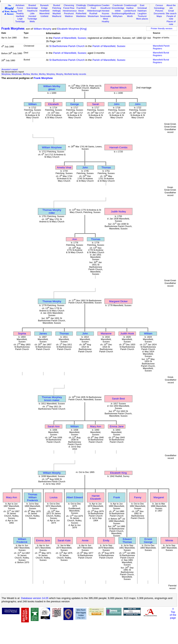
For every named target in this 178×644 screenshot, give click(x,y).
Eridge (44, 8)
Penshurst (69, 13)
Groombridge (118, 8)
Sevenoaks (105, 16)
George (75, 104)
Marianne (106, 333)
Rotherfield (81, 13)
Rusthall (93, 13)
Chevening (69, 5)
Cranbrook (118, 5)
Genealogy (159, 8)
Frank (117, 497)
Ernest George (148, 541)
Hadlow (130, 8)
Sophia (22, 333)
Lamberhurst (130, 11)
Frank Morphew (13, 29)
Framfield (81, 8)
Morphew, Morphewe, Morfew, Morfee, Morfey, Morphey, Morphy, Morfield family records (44, 74)
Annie (85, 540)
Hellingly (57, 11)
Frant (93, 8)
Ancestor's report (10, 69)
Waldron (69, 16)
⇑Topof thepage (173, 613)
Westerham (93, 16)
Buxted (57, 5)
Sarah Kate (64, 540)
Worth (130, 16)
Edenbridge (32, 8)
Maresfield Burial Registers (161, 54)
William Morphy (43, 29)
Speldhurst (130, 13)
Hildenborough (94, 11)
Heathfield (44, 11)
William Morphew (52, 147)
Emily (106, 540)
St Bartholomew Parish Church (67, 46)
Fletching (57, 8)
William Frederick (22, 541)
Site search (171, 13)
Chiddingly (81, 5)
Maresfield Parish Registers (161, 47)
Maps (159, 16)
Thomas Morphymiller (52, 211)
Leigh (20, 19)
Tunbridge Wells (32, 20)
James (43, 333)
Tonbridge (20, 21)
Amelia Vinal (64, 167)
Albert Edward (75, 497)
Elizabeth (54, 104)
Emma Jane (117, 426)
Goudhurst (106, 8)
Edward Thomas (127, 541)
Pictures (159, 11)
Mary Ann (96, 426)
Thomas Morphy (52, 301)
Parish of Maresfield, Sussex (70, 38)
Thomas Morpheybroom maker (52, 399)
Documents (159, 13)
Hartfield (20, 16)
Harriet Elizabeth (96, 497)
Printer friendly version (162, 28)
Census (159, 5)
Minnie (169, 540)
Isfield (118, 11)
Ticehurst (142, 16)
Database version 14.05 (35, 598)
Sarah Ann (54, 426)
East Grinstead (142, 7)
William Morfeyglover (52, 88)
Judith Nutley (118, 212)
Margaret (159, 497)
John (117, 104)
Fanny (138, 497)
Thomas (106, 167)
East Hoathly (20, 12)
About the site (171, 7)
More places (142, 19)
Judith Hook (127, 333)
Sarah (96, 104)
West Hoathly (106, 20)
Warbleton (81, 16)
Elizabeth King (118, 473)
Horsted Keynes (105, 12)
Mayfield (57, 13)
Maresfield (44, 13)
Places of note (171, 23)
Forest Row (69, 8)
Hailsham (142, 11)
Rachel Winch (118, 88)
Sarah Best (118, 399)
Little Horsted (32, 15)
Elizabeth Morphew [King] (72, 29)
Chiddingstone (94, 5)
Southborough (118, 13)
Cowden (105, 5)
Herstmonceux (70, 11)
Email (171, 11)
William (33, 104)
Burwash (44, 5)
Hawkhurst (32, 11)
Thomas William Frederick (33, 497)
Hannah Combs (119, 147)
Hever (81, 11)
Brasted (32, 5)
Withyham (118, 16)
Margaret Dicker (119, 301)
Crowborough (130, 5)
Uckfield (44, 16)
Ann (75, 239)
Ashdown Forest (20, 7)
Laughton (142, 13)
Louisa (53, 497)
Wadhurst (57, 16)
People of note (171, 18)
